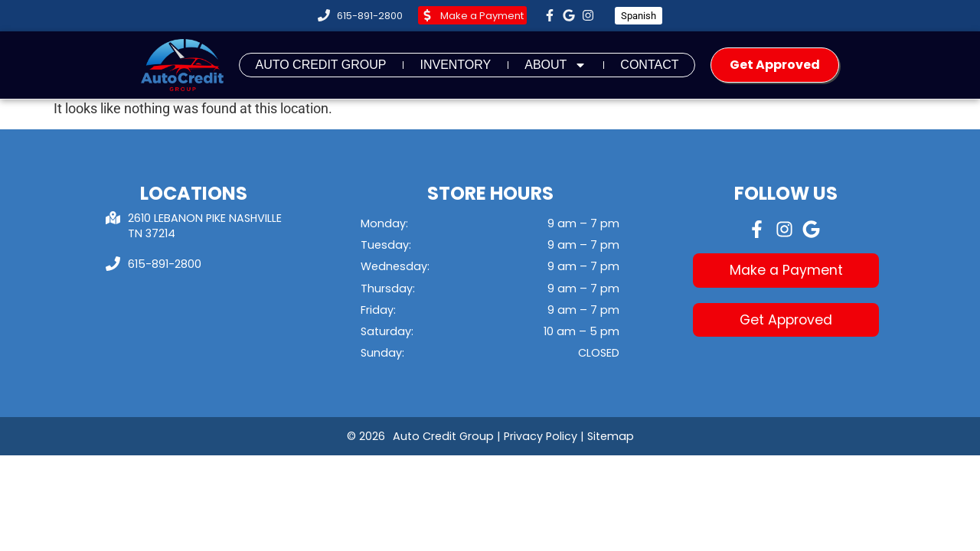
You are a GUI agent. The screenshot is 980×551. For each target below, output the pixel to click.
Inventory (455, 65)
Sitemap (611, 436)
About (555, 65)
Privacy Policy (541, 436)
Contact (649, 65)
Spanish (639, 16)
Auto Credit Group (320, 65)
